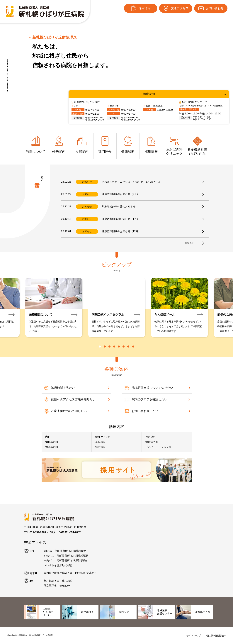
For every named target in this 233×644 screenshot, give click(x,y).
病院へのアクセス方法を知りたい (69, 399)
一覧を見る (193, 243)
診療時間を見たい (59, 388)
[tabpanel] (117, 307)
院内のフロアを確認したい (146, 399)
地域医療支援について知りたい (149, 388)
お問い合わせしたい (141, 411)
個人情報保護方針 (216, 636)
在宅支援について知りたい (65, 411)
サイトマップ (194, 636)
